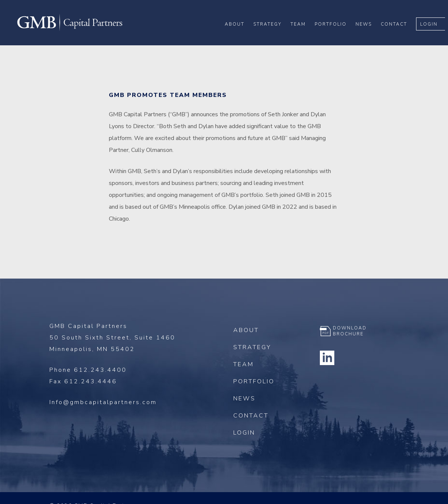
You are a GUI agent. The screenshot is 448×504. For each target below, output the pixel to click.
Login (432, 30)
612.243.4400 (100, 370)
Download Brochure (350, 331)
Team (301, 30)
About (238, 30)
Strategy (270, 30)
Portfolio (334, 30)
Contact (397, 30)
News (367, 30)
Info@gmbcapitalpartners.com (103, 402)
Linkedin (327, 358)
